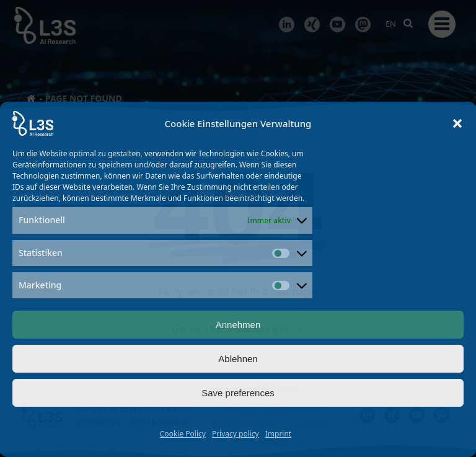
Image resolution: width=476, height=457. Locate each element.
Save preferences (238, 393)
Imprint (278, 434)
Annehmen (238, 325)
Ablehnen (238, 359)
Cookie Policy (183, 434)
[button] (457, 123)
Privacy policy (236, 434)
